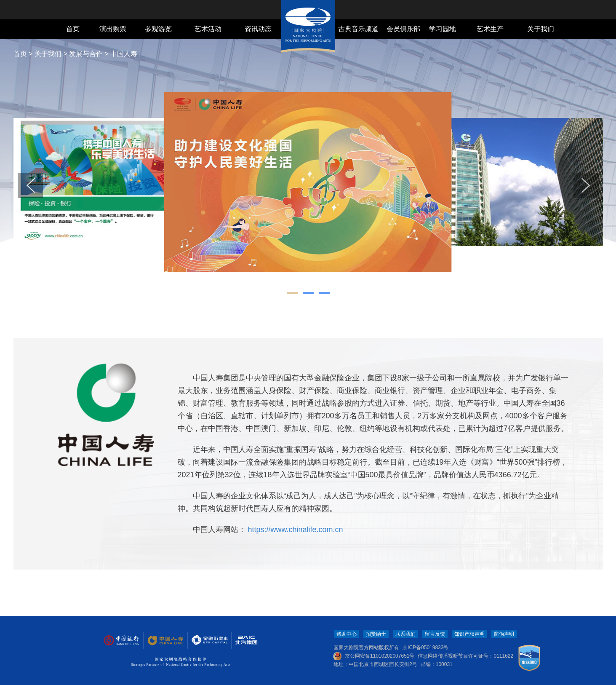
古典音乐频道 (358, 29)
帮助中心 (347, 634)
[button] (30, 185)
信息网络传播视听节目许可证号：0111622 (465, 656)
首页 (73, 29)
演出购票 (113, 29)
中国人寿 (124, 54)
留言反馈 (435, 634)
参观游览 (158, 29)
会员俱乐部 (403, 29)
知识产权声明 (469, 634)
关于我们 (541, 29)
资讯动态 (258, 29)
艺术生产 (490, 29)
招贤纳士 (376, 634)
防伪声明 (504, 634)
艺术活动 (208, 29)
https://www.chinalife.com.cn (295, 530)
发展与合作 (86, 54)
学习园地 (443, 29)
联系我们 (405, 634)
